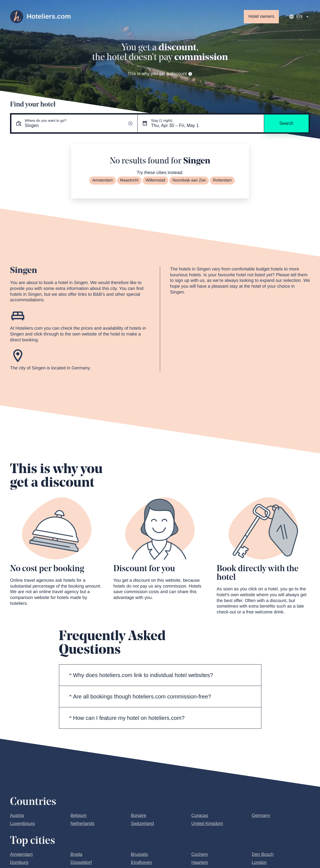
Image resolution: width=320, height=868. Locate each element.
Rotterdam (222, 180)
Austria (17, 816)
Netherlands (82, 824)
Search (286, 123)
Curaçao (200, 816)
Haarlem (200, 863)
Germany (261, 816)
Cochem (200, 855)
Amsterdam (103, 180)
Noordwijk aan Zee (189, 180)
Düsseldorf (81, 863)
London (259, 863)
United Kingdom (207, 824)
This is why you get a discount (160, 74)
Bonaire (139, 816)
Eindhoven (142, 863)
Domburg (19, 863)
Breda (76, 855)
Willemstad (155, 180)
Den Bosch (263, 855)
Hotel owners (261, 17)
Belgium (78, 816)
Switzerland (142, 824)
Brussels (139, 855)
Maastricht (129, 180)
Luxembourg (22, 824)
